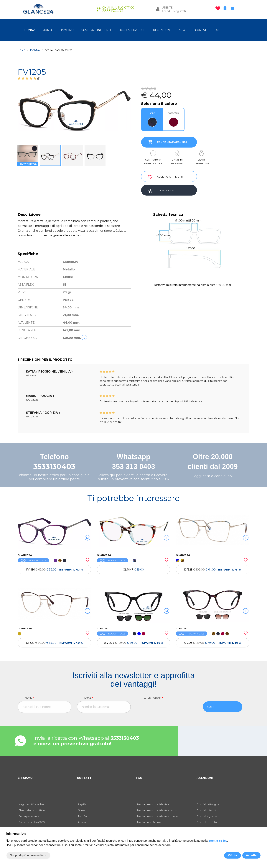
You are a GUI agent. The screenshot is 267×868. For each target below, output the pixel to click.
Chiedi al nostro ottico (32, 810)
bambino (67, 30)
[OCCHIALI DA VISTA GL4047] (134, 532)
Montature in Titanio (149, 822)
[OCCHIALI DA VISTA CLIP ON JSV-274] (134, 605)
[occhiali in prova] (226, 9)
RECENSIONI (162, 30)
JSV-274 (133, 643)
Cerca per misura (29, 816)
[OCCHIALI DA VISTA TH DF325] (213, 532)
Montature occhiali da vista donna (157, 816)
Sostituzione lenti (96, 30)
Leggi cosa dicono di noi (213, 476)
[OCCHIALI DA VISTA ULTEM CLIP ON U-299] (213, 605)
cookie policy (218, 841)
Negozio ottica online (32, 804)
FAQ (139, 778)
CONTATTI (202, 30)
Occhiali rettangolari (209, 804)
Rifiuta (232, 855)
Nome (29, 698)
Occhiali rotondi (206, 810)
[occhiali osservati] (219, 9)
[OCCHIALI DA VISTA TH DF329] (54, 605)
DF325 (213, 570)
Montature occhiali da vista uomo (157, 810)
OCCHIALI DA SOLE (132, 30)
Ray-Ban (83, 804)
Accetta (251, 855)
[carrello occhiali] (233, 9)
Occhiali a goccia (207, 816)
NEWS (183, 30)
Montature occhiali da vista (153, 804)
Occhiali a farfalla (207, 822)
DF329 (54, 643)
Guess (81, 810)
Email (89, 698)
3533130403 (54, 466)
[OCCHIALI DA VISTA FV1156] (54, 532)
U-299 (213, 643)
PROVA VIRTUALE (33, 560)
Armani (82, 822)
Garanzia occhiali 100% (32, 822)
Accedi (166, 11)
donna (30, 30)
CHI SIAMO (25, 778)
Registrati (180, 11)
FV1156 (54, 570)
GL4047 (133, 570)
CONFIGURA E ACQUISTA (166, 142)
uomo (47, 30)
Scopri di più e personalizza (28, 855)
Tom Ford (84, 816)
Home (21, 50)
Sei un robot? (153, 698)
